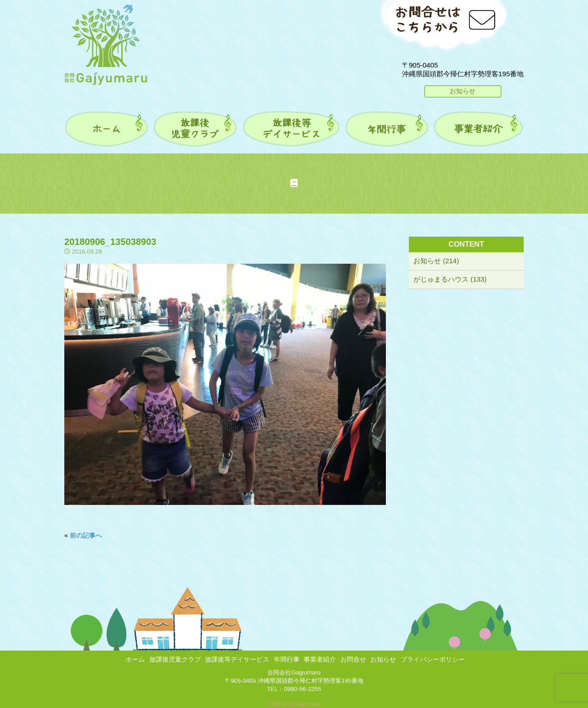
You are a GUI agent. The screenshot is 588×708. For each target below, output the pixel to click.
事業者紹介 (320, 659)
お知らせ (463, 91)
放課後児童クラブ (175, 659)
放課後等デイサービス (237, 659)
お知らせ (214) (436, 261)
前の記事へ (86, 535)
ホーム (135, 659)
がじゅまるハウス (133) (450, 279)
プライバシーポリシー (433, 659)
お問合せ (353, 659)
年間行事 (287, 659)
